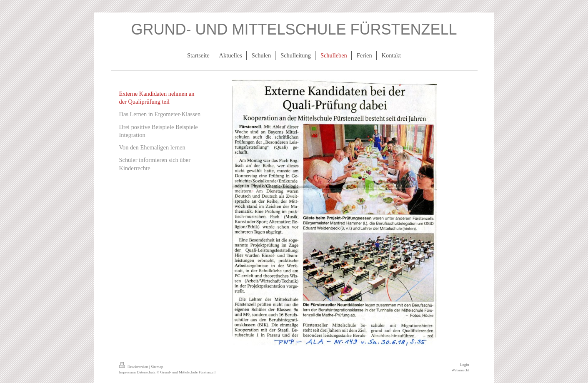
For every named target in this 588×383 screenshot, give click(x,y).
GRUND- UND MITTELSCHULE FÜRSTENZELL (294, 29)
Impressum (128, 372)
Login (465, 365)
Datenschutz (146, 372)
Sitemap (157, 367)
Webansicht (460, 370)
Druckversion (134, 367)
